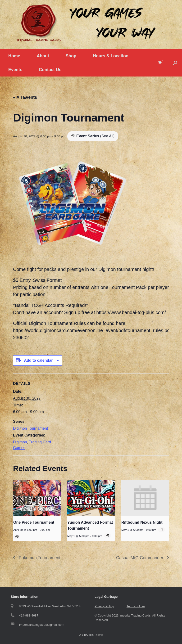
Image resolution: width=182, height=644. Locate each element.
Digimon (20, 442)
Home (14, 56)
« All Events (25, 97)
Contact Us (50, 70)
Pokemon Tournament (39, 558)
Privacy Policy (104, 606)
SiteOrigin (88, 635)
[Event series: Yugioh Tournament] (108, 536)
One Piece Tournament (34, 522)
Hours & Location (111, 56)
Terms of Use (136, 606)
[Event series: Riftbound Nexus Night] (162, 530)
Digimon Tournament (30, 428)
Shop (71, 56)
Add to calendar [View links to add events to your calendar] (38, 360)
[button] (175, 63)
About (43, 56)
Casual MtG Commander (140, 558)
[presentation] (37, 498)
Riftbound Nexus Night (142, 522)
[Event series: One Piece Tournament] (17, 537)
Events (15, 70)
